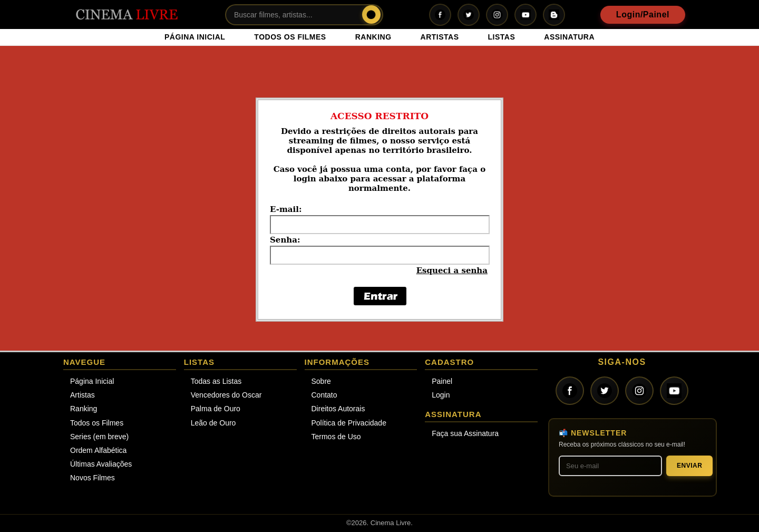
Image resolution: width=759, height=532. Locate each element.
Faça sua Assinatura (465, 433)
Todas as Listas (216, 381)
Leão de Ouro (213, 423)
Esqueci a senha (452, 270)
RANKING (373, 37)
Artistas (82, 395)
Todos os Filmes (97, 423)
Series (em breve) (99, 437)
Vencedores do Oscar (226, 395)
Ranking (84, 409)
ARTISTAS (440, 37)
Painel (442, 381)
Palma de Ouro (216, 409)
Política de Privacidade (349, 423)
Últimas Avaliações (101, 464)
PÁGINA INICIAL (195, 37)
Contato (324, 395)
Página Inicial (92, 381)
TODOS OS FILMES (290, 37)
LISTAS (502, 37)
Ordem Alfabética (98, 450)
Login (441, 395)
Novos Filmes (93, 478)
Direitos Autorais (338, 409)
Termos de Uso (336, 437)
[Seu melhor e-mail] (610, 466)
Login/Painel (643, 14)
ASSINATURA (569, 37)
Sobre (321, 381)
